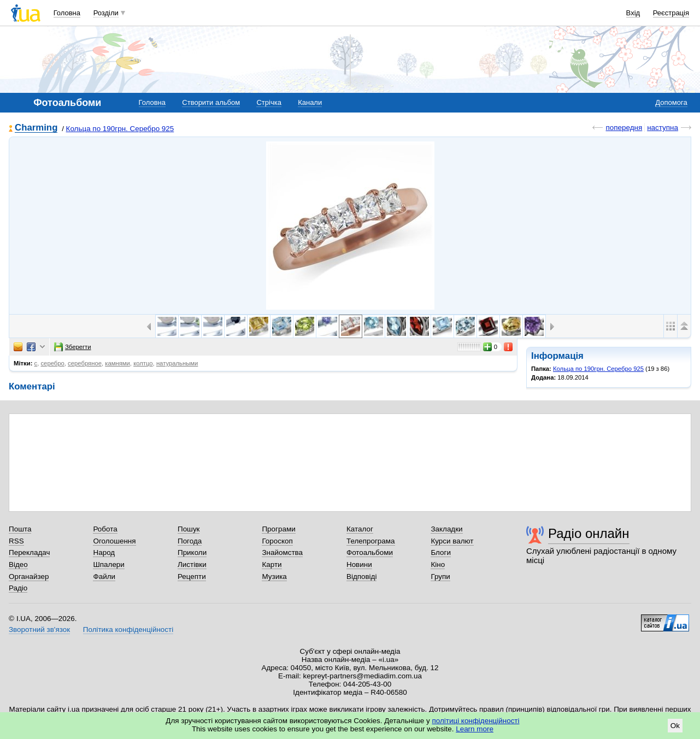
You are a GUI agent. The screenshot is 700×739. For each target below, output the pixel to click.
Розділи (106, 13)
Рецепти (192, 577)
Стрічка (269, 102)
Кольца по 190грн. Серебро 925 (120, 129)
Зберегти (73, 347)
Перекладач (29, 552)
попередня (624, 128)
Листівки (192, 564)
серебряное (85, 363)
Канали (310, 102)
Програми (278, 529)
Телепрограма (371, 541)
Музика (274, 577)
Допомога (671, 102)
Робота (105, 529)
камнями (117, 363)
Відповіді (362, 577)
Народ (104, 552)
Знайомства (282, 552)
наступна (663, 128)
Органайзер (29, 577)
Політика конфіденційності (128, 629)
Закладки (446, 529)
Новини (359, 564)
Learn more (475, 729)
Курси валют (452, 541)
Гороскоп (277, 541)
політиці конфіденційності (476, 721)
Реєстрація (671, 13)
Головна (67, 13)
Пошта (20, 529)
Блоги (441, 552)
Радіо (18, 588)
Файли (104, 577)
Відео (18, 564)
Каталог (360, 529)
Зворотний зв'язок (39, 629)
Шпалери (108, 564)
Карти (272, 564)
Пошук (189, 529)
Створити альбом (211, 102)
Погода (190, 541)
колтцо (143, 363)
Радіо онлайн (589, 533)
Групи (440, 577)
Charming (36, 128)
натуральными (177, 363)
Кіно (438, 564)
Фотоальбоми (370, 552)
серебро (52, 363)
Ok (675, 726)
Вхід (633, 13)
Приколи (192, 552)
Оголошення (114, 541)
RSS (16, 541)
